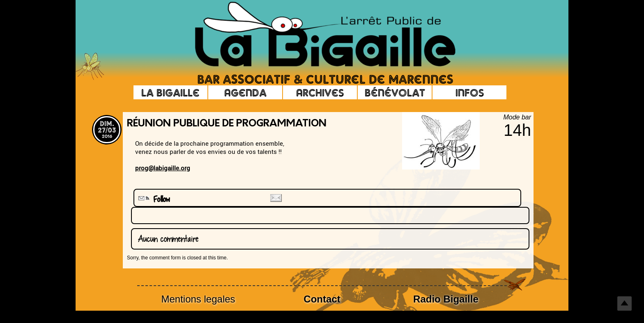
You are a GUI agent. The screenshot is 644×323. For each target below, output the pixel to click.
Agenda (245, 92)
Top (624, 304)
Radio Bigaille (446, 299)
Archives (320, 92)
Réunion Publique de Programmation (227, 124)
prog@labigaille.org (163, 168)
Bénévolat (395, 92)
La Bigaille (170, 92)
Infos (470, 92)
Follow (153, 199)
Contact (322, 299)
